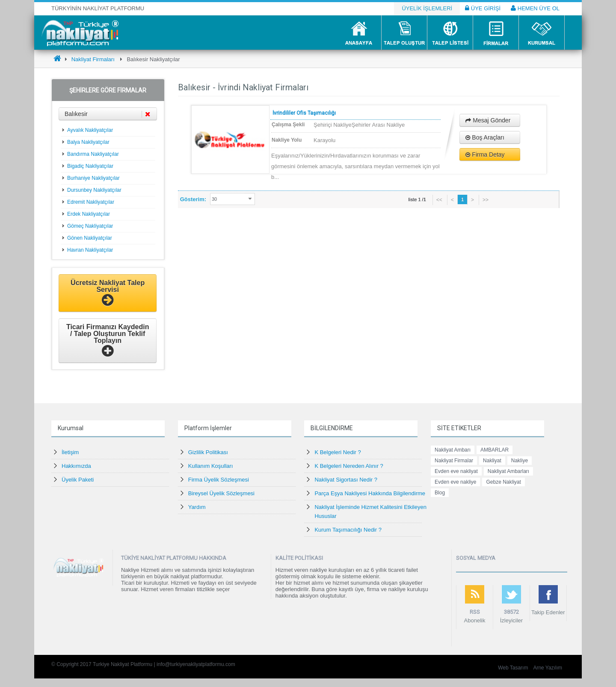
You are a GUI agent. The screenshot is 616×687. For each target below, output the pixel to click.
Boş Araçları (485, 137)
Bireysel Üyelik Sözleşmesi (221, 493)
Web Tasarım (513, 668)
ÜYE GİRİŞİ (483, 8)
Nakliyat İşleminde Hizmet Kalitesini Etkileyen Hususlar (370, 512)
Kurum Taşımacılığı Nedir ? (348, 530)
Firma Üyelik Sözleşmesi (219, 480)
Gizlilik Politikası (208, 452)
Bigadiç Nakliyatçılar (90, 166)
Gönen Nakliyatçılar (90, 238)
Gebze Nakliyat (503, 482)
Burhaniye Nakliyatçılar (93, 178)
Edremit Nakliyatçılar (91, 202)
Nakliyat (492, 461)
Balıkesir (108, 114)
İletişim (70, 452)
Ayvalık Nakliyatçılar (90, 130)
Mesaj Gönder (488, 120)
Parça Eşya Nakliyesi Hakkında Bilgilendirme (370, 493)
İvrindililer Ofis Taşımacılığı (304, 113)
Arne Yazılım (548, 668)
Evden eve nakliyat (456, 471)
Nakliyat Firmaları (93, 59)
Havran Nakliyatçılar (90, 250)
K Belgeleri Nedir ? (338, 452)
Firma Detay (485, 155)
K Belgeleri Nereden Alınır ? (349, 466)
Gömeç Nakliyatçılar (90, 226)
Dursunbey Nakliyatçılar (94, 190)
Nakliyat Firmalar (454, 461)
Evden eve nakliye (455, 482)
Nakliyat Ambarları (508, 471)
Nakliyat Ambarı (453, 450)
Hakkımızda (76, 466)
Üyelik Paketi (78, 480)
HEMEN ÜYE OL (535, 8)
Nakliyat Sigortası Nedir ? (346, 480)
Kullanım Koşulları (211, 466)
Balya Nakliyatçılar (88, 142)
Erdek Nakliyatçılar (89, 214)
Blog (440, 493)
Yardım (197, 507)
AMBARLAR (495, 450)
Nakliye (520, 461)
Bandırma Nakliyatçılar (93, 154)
